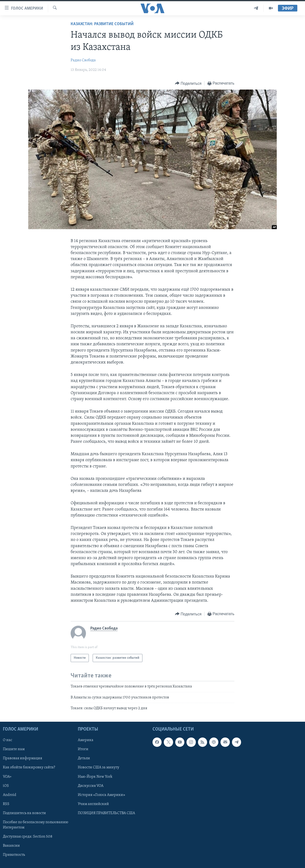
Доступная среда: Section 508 (28, 837)
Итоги (83, 749)
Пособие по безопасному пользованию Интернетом (36, 825)
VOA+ (7, 777)
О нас (8, 740)
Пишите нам (14, 749)
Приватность (14, 855)
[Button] (188, 83)
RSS (6, 804)
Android (10, 795)
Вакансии (11, 846)
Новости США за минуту (99, 768)
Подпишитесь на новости (24, 813)
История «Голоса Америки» (102, 795)
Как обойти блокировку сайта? (29, 768)
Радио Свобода (83, 60)
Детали (84, 759)
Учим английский (93, 804)
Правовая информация (23, 759)
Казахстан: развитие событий (102, 24)
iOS (6, 786)
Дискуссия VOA (91, 786)
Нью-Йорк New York (95, 777)
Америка (86, 740)
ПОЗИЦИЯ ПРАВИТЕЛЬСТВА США (106, 813)
